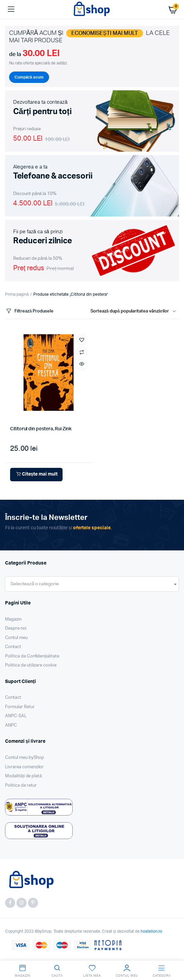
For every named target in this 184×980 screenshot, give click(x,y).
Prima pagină (17, 294)
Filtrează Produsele (29, 311)
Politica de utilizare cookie (31, 665)
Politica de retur (21, 786)
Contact (13, 647)
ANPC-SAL (16, 716)
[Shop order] (135, 311)
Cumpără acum (29, 77)
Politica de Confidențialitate (32, 656)
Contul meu (16, 638)
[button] (82, 340)
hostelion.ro (152, 931)
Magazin (13, 619)
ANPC (11, 725)
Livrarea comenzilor (24, 767)
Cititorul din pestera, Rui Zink (41, 429)
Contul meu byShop (25, 758)
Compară (82, 352)
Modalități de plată (24, 776)
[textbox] (35, 584)
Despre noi (16, 628)
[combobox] (92, 584)
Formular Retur (20, 707)
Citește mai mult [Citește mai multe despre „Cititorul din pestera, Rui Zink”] (36, 474)
